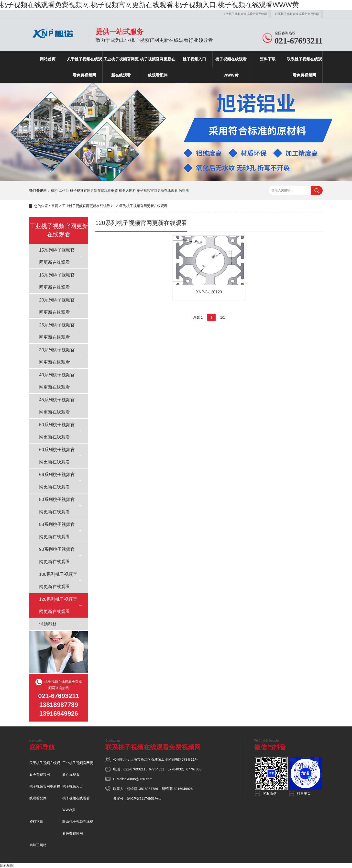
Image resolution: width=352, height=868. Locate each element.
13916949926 (182, 789)
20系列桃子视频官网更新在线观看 (57, 306)
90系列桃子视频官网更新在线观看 (57, 556)
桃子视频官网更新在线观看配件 (158, 67)
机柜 (54, 190)
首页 (55, 206)
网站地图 (7, 866)
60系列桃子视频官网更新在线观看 (57, 456)
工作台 (64, 190)
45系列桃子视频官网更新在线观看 (57, 406)
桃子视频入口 (194, 59)
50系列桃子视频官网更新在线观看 (57, 431)
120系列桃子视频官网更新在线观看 (141, 206)
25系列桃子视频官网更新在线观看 (57, 331)
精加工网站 (38, 845)
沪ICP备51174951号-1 (144, 799)
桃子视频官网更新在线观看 (157, 190)
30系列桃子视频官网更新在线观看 (57, 356)
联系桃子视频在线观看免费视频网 (297, 14)
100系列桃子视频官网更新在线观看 (58, 580)
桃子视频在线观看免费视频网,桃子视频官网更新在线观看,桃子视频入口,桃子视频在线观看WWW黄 (149, 5)
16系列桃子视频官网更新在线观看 (57, 281)
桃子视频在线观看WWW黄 (231, 67)
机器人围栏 (127, 190)
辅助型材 (48, 624)
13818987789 (148, 789)
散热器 (184, 190)
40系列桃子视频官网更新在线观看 (57, 381)
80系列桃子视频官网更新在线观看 (57, 506)
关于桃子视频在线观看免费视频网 (245, 14)
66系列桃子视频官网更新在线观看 (57, 481)
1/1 (223, 317)
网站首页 (48, 59)
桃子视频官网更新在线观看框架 (94, 190)
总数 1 (198, 317)
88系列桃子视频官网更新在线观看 (57, 531)
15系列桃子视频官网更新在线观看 (57, 256)
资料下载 (268, 59)
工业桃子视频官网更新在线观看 (121, 67)
